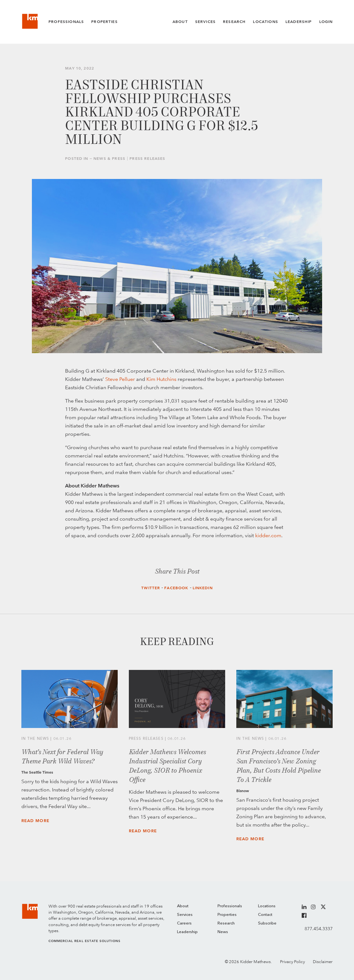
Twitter (151, 588)
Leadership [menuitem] (187, 932)
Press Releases (147, 159)
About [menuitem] (183, 906)
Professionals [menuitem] (230, 906)
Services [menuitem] (185, 915)
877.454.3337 (319, 929)
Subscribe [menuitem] (267, 923)
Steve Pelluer (120, 379)
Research (234, 22)
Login (326, 22)
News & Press (109, 159)
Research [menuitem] (226, 923)
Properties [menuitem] (227, 915)
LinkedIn (203, 588)
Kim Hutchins (161, 379)
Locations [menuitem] (267, 906)
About (180, 22)
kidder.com (268, 535)
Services (205, 22)
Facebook (176, 588)
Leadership (299, 22)
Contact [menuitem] (265, 915)
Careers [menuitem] (184, 923)
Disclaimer (323, 962)
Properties (104, 22)
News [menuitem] (223, 932)
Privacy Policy (292, 962)
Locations (265, 22)
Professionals (66, 22)
